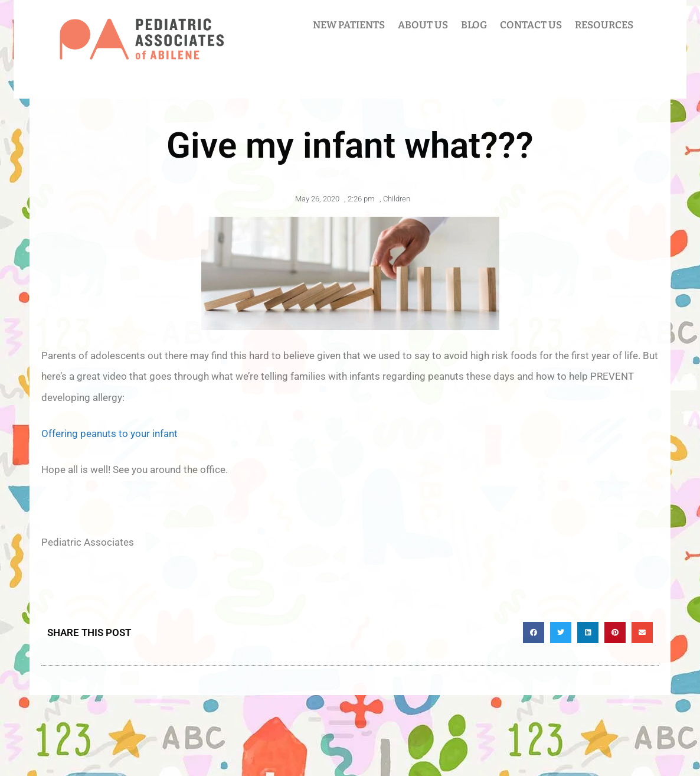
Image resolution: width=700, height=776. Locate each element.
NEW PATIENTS (349, 25)
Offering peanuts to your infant (109, 433)
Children (397, 199)
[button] (534, 632)
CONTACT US (531, 25)
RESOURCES (604, 25)
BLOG (474, 25)
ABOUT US (423, 25)
